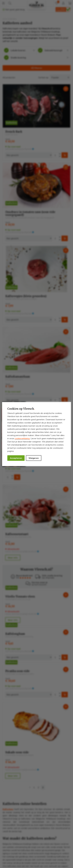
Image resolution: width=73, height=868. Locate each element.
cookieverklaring (22, 438)
